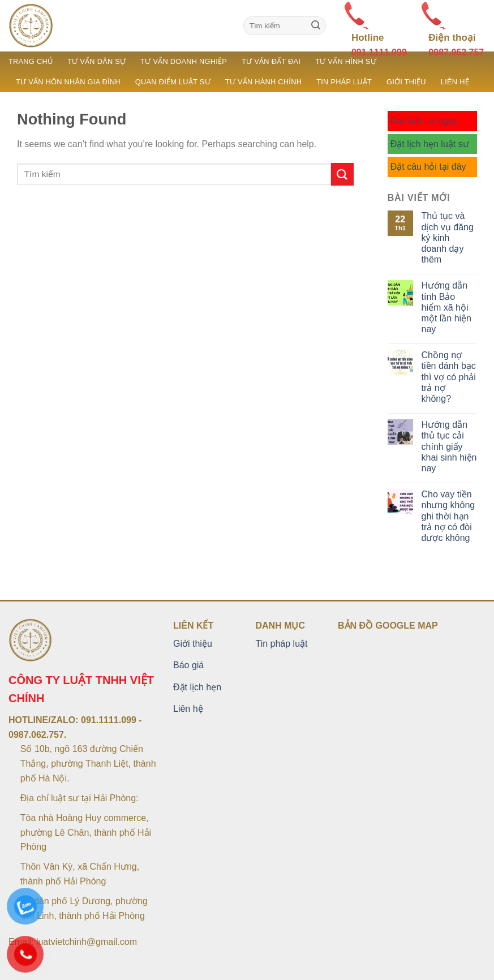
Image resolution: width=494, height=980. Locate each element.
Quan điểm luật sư (173, 82)
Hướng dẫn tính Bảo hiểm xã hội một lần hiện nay (446, 307)
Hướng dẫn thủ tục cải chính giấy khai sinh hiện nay (449, 446)
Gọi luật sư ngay (424, 121)
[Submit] (316, 26)
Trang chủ (31, 61)
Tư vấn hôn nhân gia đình (68, 82)
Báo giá (188, 665)
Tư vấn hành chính (263, 82)
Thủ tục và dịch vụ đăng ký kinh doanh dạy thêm (448, 238)
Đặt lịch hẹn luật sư (430, 144)
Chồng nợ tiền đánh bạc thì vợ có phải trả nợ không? (449, 377)
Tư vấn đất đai (271, 61)
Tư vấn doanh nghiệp (184, 61)
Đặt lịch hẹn (197, 687)
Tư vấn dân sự (96, 61)
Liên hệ (455, 82)
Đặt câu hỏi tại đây (428, 167)
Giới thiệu (406, 82)
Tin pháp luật (344, 82)
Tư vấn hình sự (346, 61)
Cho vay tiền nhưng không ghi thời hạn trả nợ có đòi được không (448, 516)
